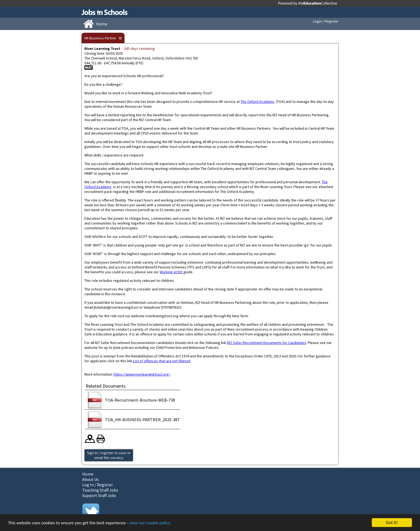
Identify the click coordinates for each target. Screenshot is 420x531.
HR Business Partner (100, 38)
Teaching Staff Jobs (100, 490)
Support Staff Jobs (99, 495)
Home (88, 474)
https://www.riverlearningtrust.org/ (142, 374)
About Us (91, 479)
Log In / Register (97, 485)
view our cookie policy (150, 523)
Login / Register (326, 21)
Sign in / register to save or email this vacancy (109, 455)
